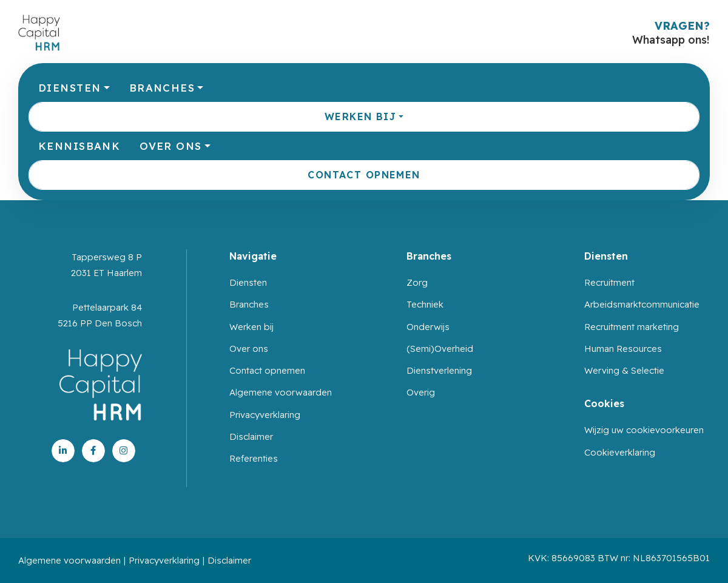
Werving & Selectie (624, 370)
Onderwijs (428, 327)
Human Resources (623, 349)
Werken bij (360, 116)
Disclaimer (251, 436)
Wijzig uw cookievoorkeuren (644, 430)
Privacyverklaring (265, 415)
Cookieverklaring (620, 452)
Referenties (254, 458)
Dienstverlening (439, 370)
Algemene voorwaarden (281, 392)
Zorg (417, 282)
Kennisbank (79, 146)
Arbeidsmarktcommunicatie (642, 304)
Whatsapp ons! (671, 40)
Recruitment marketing (632, 327)
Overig (421, 392)
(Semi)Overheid (440, 349)
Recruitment (609, 282)
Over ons (170, 146)
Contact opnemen (364, 175)
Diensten (69, 88)
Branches (162, 88)
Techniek (425, 304)
